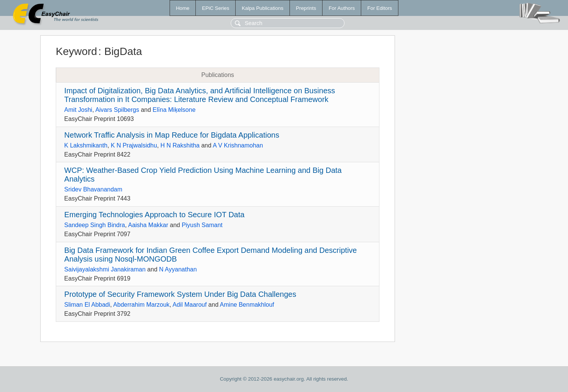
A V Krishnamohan (238, 145)
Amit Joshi (78, 110)
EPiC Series (216, 8)
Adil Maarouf (190, 305)
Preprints (306, 8)
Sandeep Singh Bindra (94, 225)
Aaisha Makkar (148, 225)
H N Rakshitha (180, 145)
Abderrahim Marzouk (141, 305)
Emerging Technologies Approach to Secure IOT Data (154, 215)
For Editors (380, 8)
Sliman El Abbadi (87, 305)
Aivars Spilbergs (117, 110)
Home (183, 8)
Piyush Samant (202, 225)
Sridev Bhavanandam (93, 189)
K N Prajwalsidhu (134, 145)
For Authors (342, 8)
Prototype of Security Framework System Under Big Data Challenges (180, 294)
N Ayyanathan (178, 269)
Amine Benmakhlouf (247, 305)
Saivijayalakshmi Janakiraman (105, 269)
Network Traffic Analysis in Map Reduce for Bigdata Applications (172, 135)
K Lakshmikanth (86, 145)
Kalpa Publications (263, 8)
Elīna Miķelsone (174, 110)
